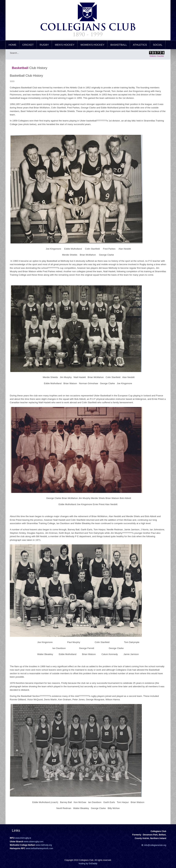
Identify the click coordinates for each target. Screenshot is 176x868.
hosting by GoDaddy (88, 864)
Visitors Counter (157, 56)
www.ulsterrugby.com (34, 842)
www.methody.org (44, 845)
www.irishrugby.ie (23, 838)
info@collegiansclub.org (155, 845)
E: (143, 845)
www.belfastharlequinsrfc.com (39, 848)
